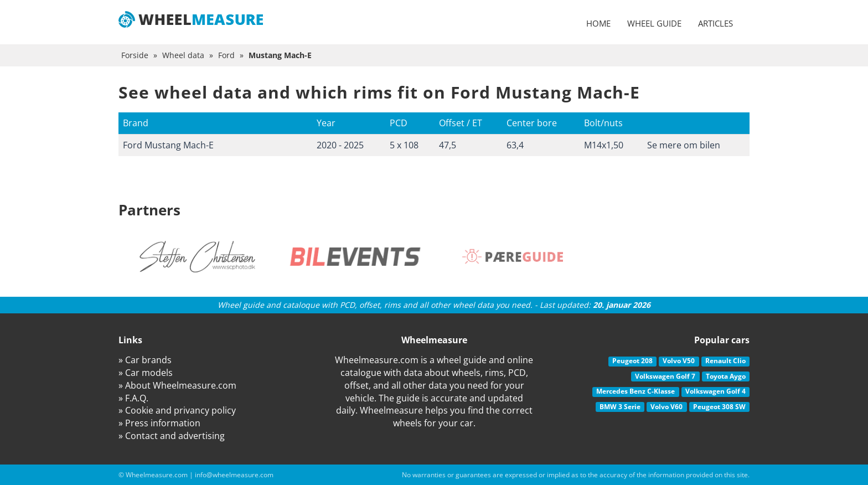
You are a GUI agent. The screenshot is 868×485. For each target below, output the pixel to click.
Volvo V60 (666, 407)
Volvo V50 (679, 361)
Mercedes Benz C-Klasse (635, 391)
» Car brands (145, 360)
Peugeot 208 (632, 361)
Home (598, 23)
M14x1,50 (604, 145)
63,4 (515, 145)
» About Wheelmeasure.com (177, 385)
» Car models (146, 373)
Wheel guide (654, 23)
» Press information (159, 423)
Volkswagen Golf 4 (715, 391)
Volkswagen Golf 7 (665, 376)
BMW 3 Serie (620, 407)
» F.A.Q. (133, 398)
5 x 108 (404, 145)
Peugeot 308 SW (719, 407)
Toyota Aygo (726, 376)
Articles (715, 23)
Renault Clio (725, 361)
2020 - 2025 (340, 145)
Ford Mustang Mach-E (168, 145)
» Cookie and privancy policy (177, 410)
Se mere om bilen (684, 145)
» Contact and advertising (172, 436)
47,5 (448, 145)
